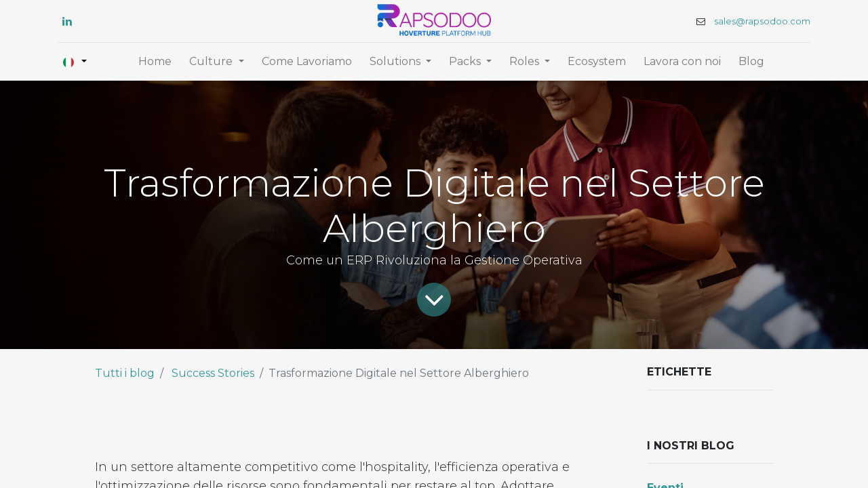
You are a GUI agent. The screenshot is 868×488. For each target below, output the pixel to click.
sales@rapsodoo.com (762, 21)
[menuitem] (155, 62)
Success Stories (213, 373)
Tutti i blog (125, 373)
